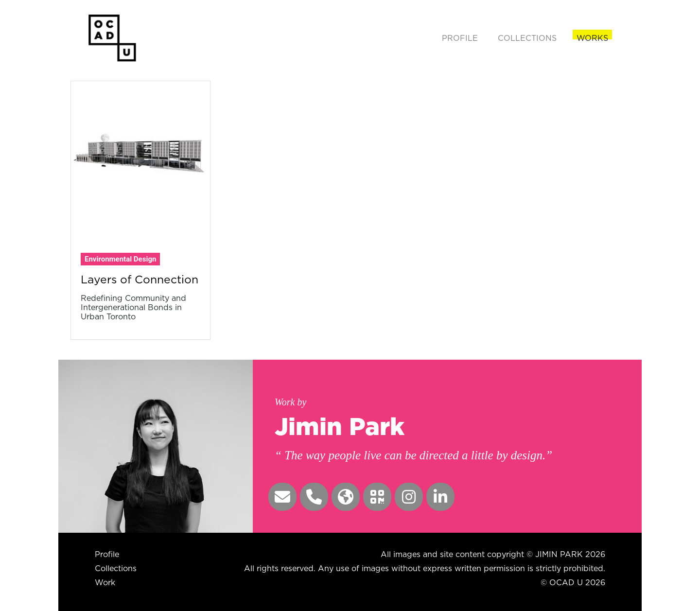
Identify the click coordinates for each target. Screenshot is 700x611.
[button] (282, 497)
